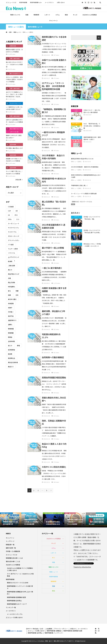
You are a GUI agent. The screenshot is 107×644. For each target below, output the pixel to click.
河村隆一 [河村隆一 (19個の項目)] (11, 312)
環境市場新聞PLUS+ (36, 2)
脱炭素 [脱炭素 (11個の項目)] (10, 354)
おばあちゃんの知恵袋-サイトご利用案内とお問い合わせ (20, 569)
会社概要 (49, 629)
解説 (66, 15)
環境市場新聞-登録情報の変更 (16, 597)
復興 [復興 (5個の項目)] (9, 295)
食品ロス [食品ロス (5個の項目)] (11, 367)
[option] (11, 520)
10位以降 (18, 180)
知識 (27, 15)
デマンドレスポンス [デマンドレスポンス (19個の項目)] (14, 241)
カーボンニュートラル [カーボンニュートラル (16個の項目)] (14, 224)
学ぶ (53, 558)
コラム (58, 15)
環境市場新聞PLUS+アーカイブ (17, 604)
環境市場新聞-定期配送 (54, 631)
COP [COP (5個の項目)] (9, 211)
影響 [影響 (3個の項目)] (17, 291)
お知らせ (73, 629)
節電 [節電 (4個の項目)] (18, 346)
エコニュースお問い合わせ (14, 617)
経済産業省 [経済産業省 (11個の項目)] (12, 350)
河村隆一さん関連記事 (13, 551)
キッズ (75, 15)
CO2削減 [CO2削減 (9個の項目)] (11, 207)
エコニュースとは (11, 2)
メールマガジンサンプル (15, 614)
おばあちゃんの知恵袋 (90, 15)
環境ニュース (54, 572)
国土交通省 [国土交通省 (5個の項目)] (12, 282)
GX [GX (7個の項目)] (9, 215)
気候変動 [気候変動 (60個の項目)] (11, 303)
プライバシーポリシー (61, 629)
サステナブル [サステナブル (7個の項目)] (12, 232)
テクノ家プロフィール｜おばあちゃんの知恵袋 (20, 575)
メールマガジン (49, 2)
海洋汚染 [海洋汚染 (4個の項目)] (11, 316)
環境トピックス (15, 15)
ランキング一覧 (11, 607)
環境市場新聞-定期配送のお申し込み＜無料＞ (20, 593)
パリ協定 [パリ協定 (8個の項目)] (11, 245)
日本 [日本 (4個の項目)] (17, 295)
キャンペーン (53, 21)
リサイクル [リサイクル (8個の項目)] (12, 253)
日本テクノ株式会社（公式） (35, 629)
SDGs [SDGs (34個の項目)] (10, 219)
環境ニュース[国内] (16, 27)
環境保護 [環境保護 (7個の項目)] (11, 329)
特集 (53, 562)
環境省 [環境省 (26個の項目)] (10, 337)
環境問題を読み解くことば (14, 558)
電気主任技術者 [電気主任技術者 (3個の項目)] (13, 362)
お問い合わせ (61, 2)
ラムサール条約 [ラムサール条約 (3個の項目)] (13, 249)
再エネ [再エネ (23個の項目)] (10, 270)
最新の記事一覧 (11, 548)
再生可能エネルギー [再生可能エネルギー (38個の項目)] (14, 274)
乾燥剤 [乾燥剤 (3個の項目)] (10, 261)
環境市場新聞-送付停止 (14, 601)
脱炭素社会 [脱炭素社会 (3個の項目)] (12, 358)
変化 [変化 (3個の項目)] (9, 291)
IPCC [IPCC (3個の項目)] (16, 215)
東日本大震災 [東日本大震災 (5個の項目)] (12, 299)
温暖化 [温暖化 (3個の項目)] (10, 325)
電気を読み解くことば (13, 561)
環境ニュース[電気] (76, 188)
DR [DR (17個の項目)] (17, 211)
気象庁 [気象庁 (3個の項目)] (10, 308)
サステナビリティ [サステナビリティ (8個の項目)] (14, 228)
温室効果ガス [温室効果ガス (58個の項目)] (12, 320)
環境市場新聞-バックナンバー (54, 633)
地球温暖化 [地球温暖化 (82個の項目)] (12, 287)
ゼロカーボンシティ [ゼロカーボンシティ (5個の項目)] (14, 236)
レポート (47, 15)
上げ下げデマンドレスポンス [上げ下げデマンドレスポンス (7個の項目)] (14, 258)
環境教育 (36, 15)
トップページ (10, 541)
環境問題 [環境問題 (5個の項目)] (11, 333)
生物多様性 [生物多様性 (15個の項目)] (12, 341)
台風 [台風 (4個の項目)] (9, 278)
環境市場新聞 (23, 2)
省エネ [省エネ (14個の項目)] (10, 346)
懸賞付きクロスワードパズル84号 (18, 583)
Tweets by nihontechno (82, 567)
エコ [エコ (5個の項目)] (18, 219)
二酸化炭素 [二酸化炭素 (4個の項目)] (12, 266)
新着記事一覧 (10, 545)
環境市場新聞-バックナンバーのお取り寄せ (20, 587)
